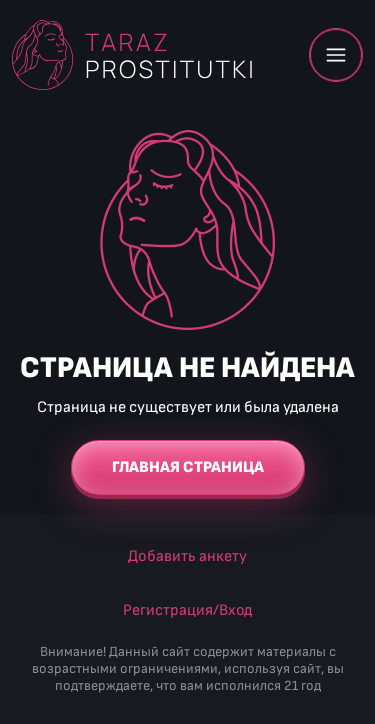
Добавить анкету (187, 556)
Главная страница (188, 467)
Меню (336, 55)
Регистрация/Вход (187, 610)
